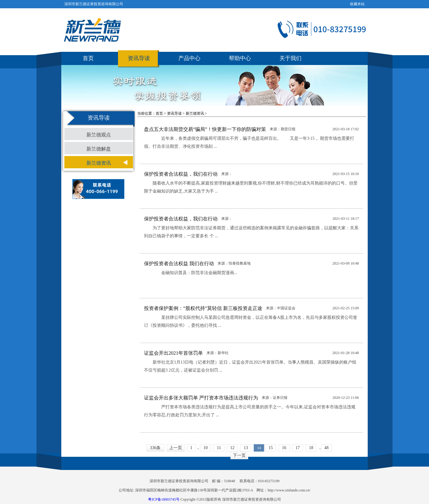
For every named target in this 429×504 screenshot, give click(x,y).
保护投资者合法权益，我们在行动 (181, 174)
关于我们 (290, 58)
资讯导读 (139, 58)
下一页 (239, 455)
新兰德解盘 (99, 149)
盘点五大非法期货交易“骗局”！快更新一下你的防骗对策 (205, 129)
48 (326, 448)
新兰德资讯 (99, 163)
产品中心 (189, 58)
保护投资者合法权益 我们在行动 (179, 263)
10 (206, 448)
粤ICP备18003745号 (164, 499)
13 (246, 448)
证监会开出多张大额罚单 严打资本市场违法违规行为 (201, 398)
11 (219, 448)
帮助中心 (240, 58)
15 (271, 448)
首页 (88, 58)
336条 (155, 448)
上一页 (176, 448)
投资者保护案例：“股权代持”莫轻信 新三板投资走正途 (203, 308)
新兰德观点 (99, 135)
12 (232, 448)
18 (311, 448)
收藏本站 (357, 4)
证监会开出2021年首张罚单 (173, 353)
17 (298, 448)
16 (284, 448)
